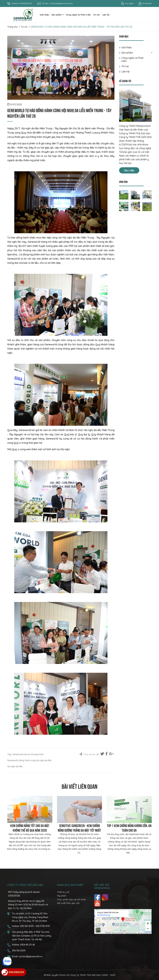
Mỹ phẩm (62, 896)
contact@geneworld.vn (61, 3)
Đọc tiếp (129, 170)
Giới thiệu (127, 47)
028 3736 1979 (43, 926)
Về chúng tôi (125, 81)
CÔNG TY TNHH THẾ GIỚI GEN (25, 885)
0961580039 (26, 3)
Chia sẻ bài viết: (90, 754)
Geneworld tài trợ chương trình (28, 754)
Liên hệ (125, 72)
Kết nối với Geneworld (102, 886)
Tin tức (125, 66)
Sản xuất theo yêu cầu (68, 903)
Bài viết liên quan (79, 786)
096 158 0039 (27, 926)
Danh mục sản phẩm (70, 885)
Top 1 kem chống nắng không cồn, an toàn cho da (129, 828)
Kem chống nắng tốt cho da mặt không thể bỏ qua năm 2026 (30, 828)
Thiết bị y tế (63, 892)
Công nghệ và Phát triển (132, 59)
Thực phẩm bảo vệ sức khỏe (71, 899)
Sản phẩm (127, 53)
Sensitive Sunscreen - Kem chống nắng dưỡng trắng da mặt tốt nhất (79, 828)
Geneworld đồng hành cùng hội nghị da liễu (29, 760)
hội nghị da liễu (15, 766)
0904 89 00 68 (27, 945)
